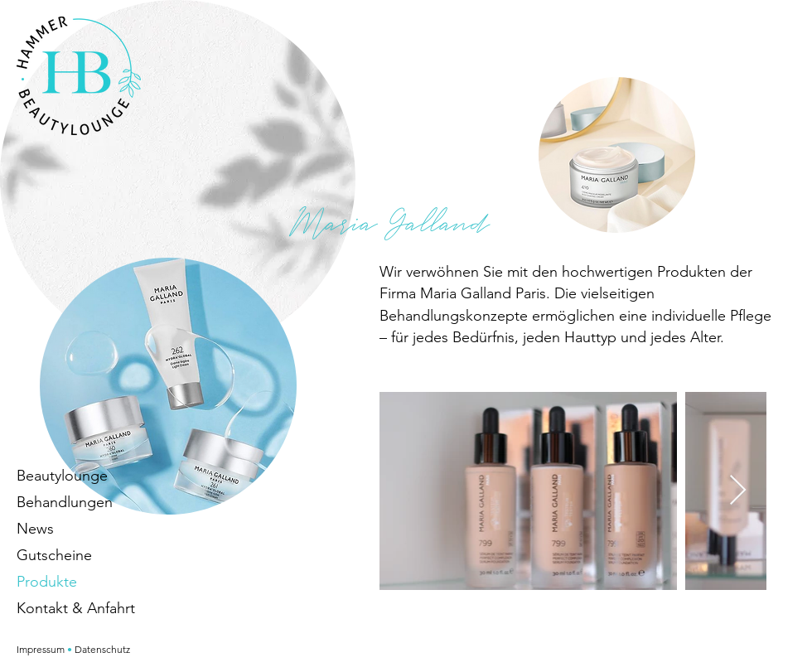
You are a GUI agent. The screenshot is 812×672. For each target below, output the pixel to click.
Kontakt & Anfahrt (76, 608)
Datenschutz (102, 649)
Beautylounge (62, 476)
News (35, 529)
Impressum (41, 649)
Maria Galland (390, 222)
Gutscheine (54, 555)
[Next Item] (738, 491)
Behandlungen (65, 502)
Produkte (47, 582)
